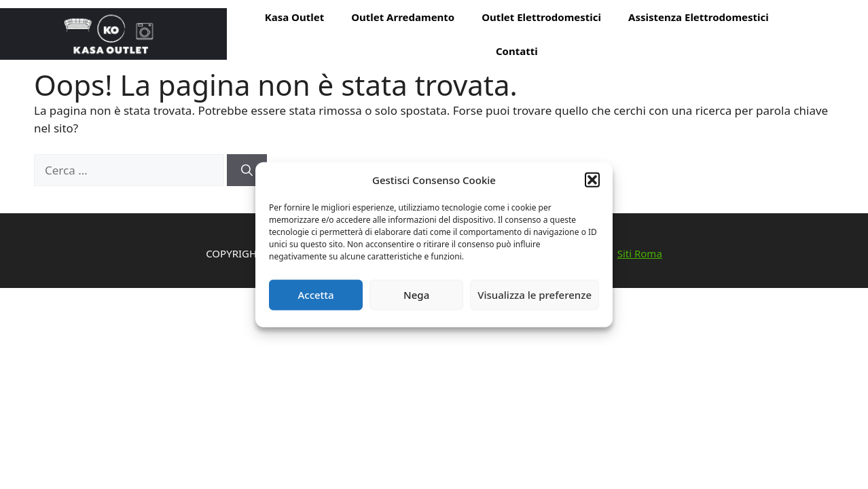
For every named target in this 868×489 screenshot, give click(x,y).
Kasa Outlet (294, 17)
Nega (416, 295)
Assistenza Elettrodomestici (699, 17)
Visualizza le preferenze (535, 295)
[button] (592, 180)
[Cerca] (247, 170)
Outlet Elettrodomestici (541, 17)
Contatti (517, 51)
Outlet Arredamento (403, 17)
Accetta (315, 295)
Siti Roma (640, 253)
